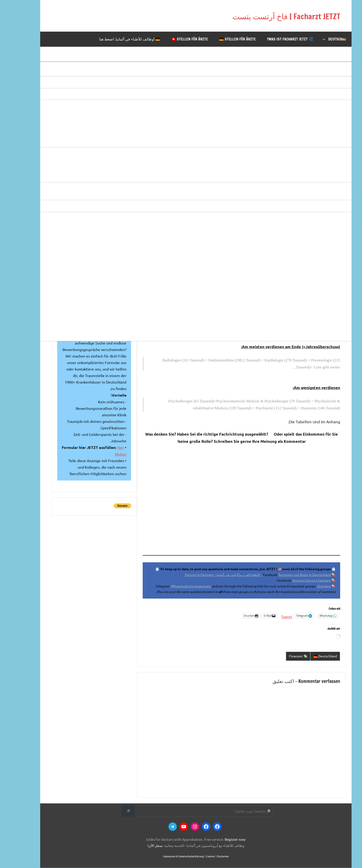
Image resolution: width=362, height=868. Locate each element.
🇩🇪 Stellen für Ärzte (223, 39)
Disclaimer (208, 856)
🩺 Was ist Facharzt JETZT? (275, 39)
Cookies (195, 856)
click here (309, 586)
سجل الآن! (140, 846)
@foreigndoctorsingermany (176, 586)
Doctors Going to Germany (297, 580)
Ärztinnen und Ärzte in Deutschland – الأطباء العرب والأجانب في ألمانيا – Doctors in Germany (243, 575)
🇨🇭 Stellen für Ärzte (175, 39)
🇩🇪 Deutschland (309, 656)
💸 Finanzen (281, 656)
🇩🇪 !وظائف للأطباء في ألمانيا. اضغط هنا (115, 39)
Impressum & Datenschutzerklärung (168, 856)
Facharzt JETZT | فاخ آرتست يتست (260, 16)
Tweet (272, 616)
